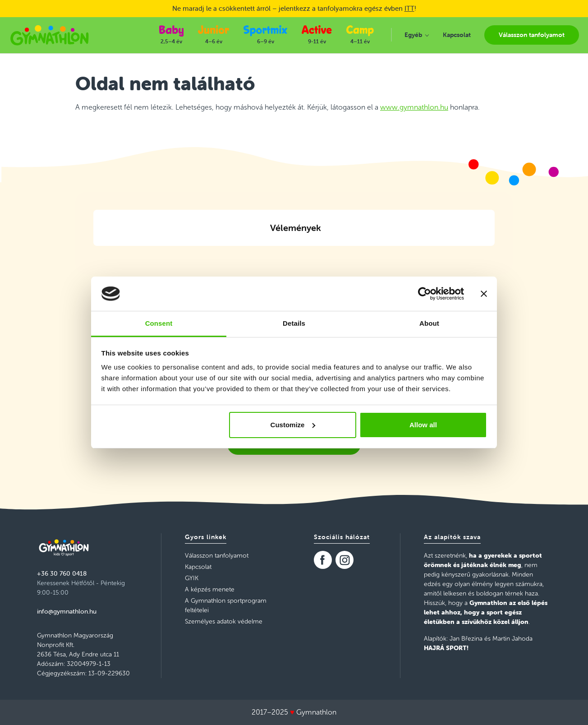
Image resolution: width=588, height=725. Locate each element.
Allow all (423, 425)
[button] (93, 257)
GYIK (192, 578)
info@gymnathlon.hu (67, 611)
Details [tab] (294, 323)
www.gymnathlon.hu (414, 107)
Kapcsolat (198, 567)
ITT (409, 8)
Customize (293, 425)
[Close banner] (484, 294)
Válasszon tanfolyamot (217, 556)
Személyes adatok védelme (224, 621)
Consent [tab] (159, 323)
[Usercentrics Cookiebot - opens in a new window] (425, 294)
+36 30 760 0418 (62, 573)
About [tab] (429, 323)
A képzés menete (210, 589)
